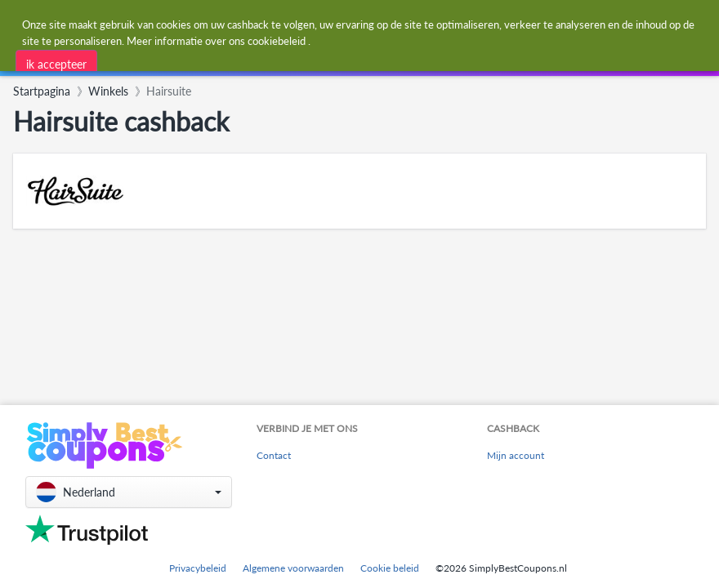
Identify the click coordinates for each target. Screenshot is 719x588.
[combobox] (259, 60)
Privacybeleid (198, 568)
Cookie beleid (390, 568)
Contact (274, 455)
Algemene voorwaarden (293, 568)
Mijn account (516, 455)
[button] (129, 492)
